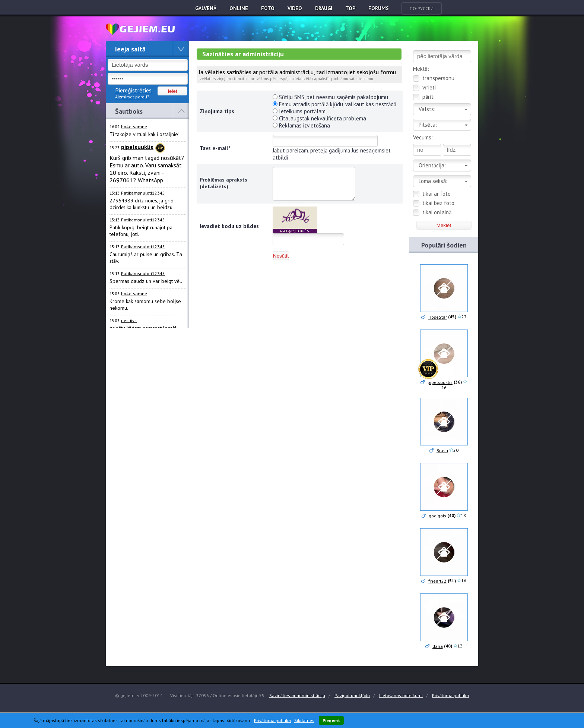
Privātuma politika (450, 695)
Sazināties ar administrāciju (297, 695)
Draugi (324, 8)
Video (295, 8)
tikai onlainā (437, 212)
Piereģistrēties (133, 90)
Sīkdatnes (304, 720)
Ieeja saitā (130, 49)
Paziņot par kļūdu (352, 695)
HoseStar (438, 317)
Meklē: (421, 69)
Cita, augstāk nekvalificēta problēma (319, 118)
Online (239, 8)
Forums (379, 8)
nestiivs (129, 320)
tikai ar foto (437, 194)
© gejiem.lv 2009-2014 (139, 695)
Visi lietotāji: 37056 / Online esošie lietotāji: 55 (217, 695)
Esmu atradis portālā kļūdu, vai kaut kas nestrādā (334, 104)
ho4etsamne (134, 127)
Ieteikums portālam (299, 111)
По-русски (422, 8)
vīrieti (429, 87)
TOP (350, 8)
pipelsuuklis (440, 382)
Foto (268, 8)
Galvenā (206, 8)
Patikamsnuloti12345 (143, 193)
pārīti (429, 97)
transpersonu (438, 78)
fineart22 (437, 581)
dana (438, 646)
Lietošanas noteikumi (401, 695)
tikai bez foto (438, 203)
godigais (437, 516)
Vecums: (423, 137)
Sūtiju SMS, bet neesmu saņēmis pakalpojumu (330, 97)
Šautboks (129, 111)
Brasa (442, 450)
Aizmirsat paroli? (132, 97)
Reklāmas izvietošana (301, 125)
